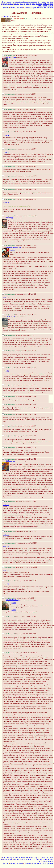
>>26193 (6, 584)
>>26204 (13, 610)
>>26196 (13, 603)
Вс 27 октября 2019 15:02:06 (16, 109)
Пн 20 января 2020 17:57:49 (16, 502)
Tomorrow (27, 8)
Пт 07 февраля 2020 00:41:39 (16, 543)
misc (51, 4)
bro (8, 2)
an (4, 2)
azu (21, 4)
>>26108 (6, 297)
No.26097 (33, 132)
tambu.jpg (10, 218)
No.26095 (33, 94)
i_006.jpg (6, 16)
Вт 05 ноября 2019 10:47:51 (16, 294)
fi (26, 4)
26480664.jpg (11, 57)
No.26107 (33, 216)
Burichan (6, 8)
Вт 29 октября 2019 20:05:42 (16, 199)
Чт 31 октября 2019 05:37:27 (16, 216)
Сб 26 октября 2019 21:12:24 (16, 55)
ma (34, 4)
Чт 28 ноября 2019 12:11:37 (16, 368)
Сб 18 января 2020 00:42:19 (16, 459)
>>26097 (6, 152)
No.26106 (33, 199)
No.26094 (33, 55)
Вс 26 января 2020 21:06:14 (16, 531)
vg (6, 4)
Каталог (40, 8)
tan (44, 4)
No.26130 (33, 335)
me (37, 4)
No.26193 (33, 543)
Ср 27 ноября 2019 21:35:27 (16, 351)
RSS (44, 8)
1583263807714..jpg (13, 600)
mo (11, 4)
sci (43, 2)
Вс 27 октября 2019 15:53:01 (16, 166)
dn (24, 4)
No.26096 (33, 109)
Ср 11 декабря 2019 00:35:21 (16, 426)
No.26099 (33, 166)
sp (45, 2)
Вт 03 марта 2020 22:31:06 (15, 598)
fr (10, 2)
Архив (34, 8)
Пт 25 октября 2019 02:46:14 (30, 19)
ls (32, 4)
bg (4, 4)
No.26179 (33, 459)
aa (16, 4)
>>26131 (6, 371)
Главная (50, 8)
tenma (40, 6)
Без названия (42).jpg (14, 247)
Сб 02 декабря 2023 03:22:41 (16, 634)
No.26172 (33, 436)
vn (48, 4)
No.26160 (33, 396)
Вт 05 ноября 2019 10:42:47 (16, 246)
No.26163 (33, 426)
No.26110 (33, 294)
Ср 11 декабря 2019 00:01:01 (16, 397)
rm (39, 4)
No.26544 (34, 653)
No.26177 (33, 447)
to (46, 4)
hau (28, 4)
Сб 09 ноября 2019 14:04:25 (16, 315)
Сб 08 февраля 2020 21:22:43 (16, 567)
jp (31, 4)
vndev (45, 6)
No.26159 (33, 385)
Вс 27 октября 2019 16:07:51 (16, 190)
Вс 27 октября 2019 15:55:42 (16, 176)
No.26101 (33, 189)
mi (25, 2)
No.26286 (33, 617)
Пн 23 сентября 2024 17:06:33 (16, 653)
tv (50, 2)
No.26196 (33, 567)
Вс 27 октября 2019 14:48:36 (16, 94)
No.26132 (33, 368)
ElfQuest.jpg (11, 461)
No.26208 (32, 598)
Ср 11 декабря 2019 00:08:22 (16, 405)
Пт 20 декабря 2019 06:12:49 (16, 436)
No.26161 (33, 404)
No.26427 (33, 634)
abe (18, 4)
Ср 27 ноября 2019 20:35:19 (16, 336)
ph (38, 2)
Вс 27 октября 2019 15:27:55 (16, 149)
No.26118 (33, 315)
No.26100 (33, 176)
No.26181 (33, 501)
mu (27, 2)
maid (19, 2)
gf (12, 2)
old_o (34, 2)
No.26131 (33, 351)
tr (13, 4)
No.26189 (33, 531)
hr (13, 2)
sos (41, 4)
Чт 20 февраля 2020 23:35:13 (16, 581)
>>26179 (6, 505)
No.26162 (33, 414)
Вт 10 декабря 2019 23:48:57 (16, 385)
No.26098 (33, 149)
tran (48, 2)
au (8, 4)
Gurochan (19, 8)
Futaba (13, 8)
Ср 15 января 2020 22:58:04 (16, 448)
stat (51, 6)
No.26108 (33, 245)
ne (30, 2)
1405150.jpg (11, 317)
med (22, 2)
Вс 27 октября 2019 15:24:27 (16, 132)
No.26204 (33, 581)
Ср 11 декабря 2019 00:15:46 (16, 415)
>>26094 (6, 135)
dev (49, 6)
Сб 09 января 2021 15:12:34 (16, 617)
